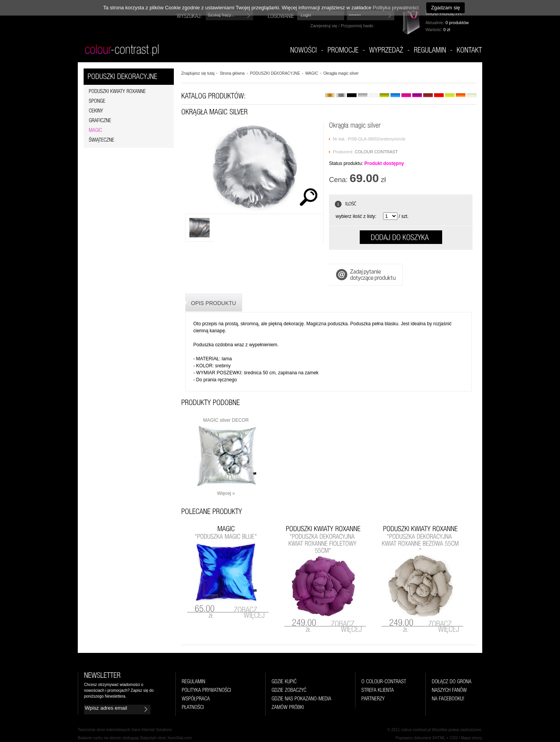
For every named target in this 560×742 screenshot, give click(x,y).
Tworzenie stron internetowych (104, 730)
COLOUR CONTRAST (376, 152)
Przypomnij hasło (357, 26)
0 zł (447, 30)
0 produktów (457, 23)
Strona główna (232, 73)
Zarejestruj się (324, 26)
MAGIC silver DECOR (226, 420)
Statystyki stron (153, 738)
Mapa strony (472, 738)
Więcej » (226, 493)
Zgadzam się (445, 8)
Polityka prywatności (396, 8)
